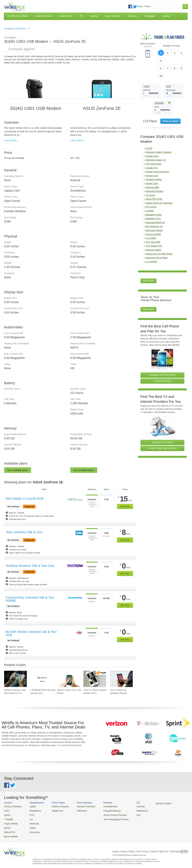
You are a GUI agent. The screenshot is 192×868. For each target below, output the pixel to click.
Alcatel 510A (152, 165)
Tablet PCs (54, 810)
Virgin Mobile (10, 822)
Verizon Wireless (12, 806)
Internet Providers (80, 806)
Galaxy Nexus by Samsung (159, 185)
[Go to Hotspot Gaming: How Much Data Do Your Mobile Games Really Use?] (16, 679)
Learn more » (11, 140)
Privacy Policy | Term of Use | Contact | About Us (144, 848)
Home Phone (65, 16)
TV (81, 16)
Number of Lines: (172, 46)
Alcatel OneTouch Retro (157, 153)
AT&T (7, 810)
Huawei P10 (152, 149)
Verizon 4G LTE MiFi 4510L (159, 235)
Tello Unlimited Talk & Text (24, 532)
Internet (94, 16)
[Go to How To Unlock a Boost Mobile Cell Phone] (95, 679)
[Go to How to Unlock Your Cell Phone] (68, 679)
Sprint (7, 814)
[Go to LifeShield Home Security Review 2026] (42, 679)
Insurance (132, 16)
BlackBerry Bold (154, 196)
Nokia (30, 825)
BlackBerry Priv (153, 200)
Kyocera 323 (152, 157)
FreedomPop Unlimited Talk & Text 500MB (30, 599)
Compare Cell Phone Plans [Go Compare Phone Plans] (162, 357)
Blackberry (131, 810)
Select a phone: (148, 45)
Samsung (32, 829)
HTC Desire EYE (154, 227)
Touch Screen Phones (106, 814)
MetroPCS (9, 829)
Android (130, 806)
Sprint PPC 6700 (154, 181)
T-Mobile (8, 818)
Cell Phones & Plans (18, 16)
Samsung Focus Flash (157, 239)
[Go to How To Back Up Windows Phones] (121, 679)
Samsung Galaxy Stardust (159, 134)
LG (29, 818)
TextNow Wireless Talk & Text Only (30, 566)
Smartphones (103, 806)
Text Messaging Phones (107, 818)
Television (77, 810)
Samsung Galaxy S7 (156, 141)
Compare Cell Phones (15, 29)
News (140, 6)
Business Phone (43, 16)
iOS (128, 814)
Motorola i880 (152, 169)
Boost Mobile (10, 833)
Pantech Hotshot (154, 161)
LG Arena (150, 177)
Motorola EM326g (155, 173)
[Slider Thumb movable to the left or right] (146, 76)
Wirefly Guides (151, 803)
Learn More (149, 262)
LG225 (149, 130)
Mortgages (150, 16)
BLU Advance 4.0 (154, 208)
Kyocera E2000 (153, 216)
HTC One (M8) (153, 224)
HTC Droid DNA (154, 145)
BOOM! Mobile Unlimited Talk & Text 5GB (31, 633)
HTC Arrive (151, 188)
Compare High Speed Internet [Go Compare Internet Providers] (162, 430)
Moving (166, 16)
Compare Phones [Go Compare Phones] (162, 363)
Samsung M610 (153, 231)
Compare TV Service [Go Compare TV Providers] (162, 424)
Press (148, 6)
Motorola (31, 822)
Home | (116, 848)
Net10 (7, 825)
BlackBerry (32, 810)
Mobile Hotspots (57, 806)
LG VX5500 (151, 243)
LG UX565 (151, 220)
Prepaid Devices (104, 810)
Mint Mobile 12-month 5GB (25, 499)
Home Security (112, 16)
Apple (30, 806)
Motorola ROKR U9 (155, 204)
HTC (29, 814)
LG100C (150, 192)
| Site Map (174, 848)
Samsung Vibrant (154, 212)
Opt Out (184, 848)
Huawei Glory (152, 138)
